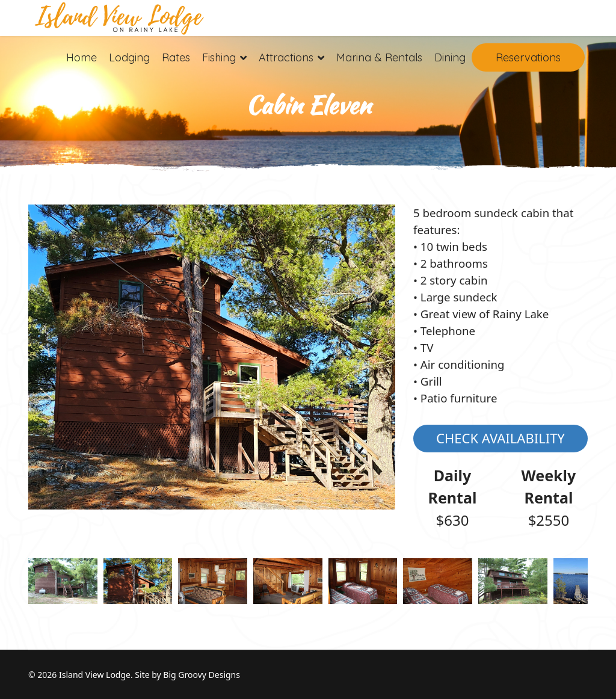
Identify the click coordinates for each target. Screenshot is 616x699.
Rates (176, 57)
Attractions (286, 57)
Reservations (528, 57)
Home (82, 57)
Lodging (129, 57)
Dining (450, 57)
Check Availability (500, 438)
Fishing (219, 57)
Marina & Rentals (379, 57)
